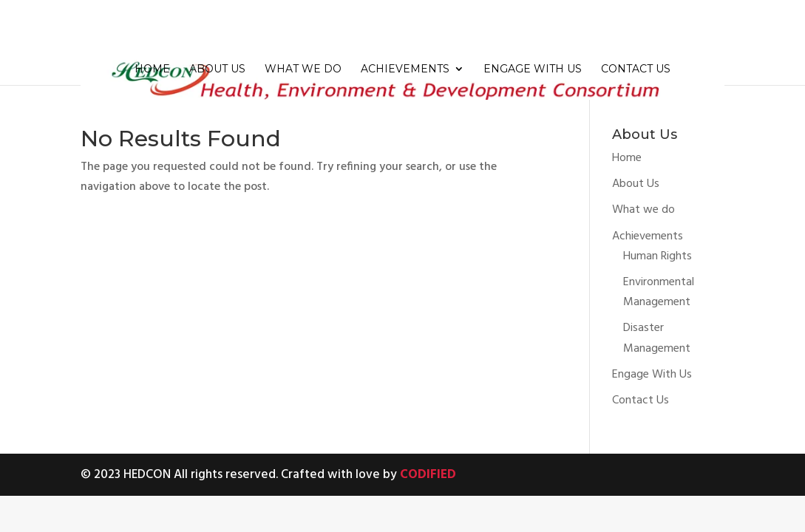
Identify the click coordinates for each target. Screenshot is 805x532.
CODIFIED (428, 475)
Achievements (405, 69)
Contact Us (636, 69)
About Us (217, 69)
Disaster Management (657, 338)
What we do (303, 69)
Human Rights (658, 256)
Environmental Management (659, 292)
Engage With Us (533, 69)
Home (152, 69)
